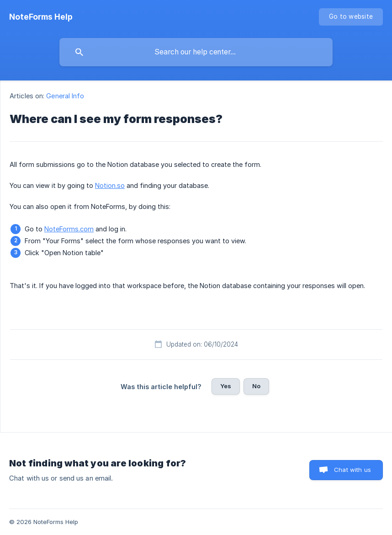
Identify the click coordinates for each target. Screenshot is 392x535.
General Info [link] (65, 96)
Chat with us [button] (352, 470)
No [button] (256, 386)
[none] (41, 17)
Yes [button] (226, 386)
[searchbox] (196, 52)
